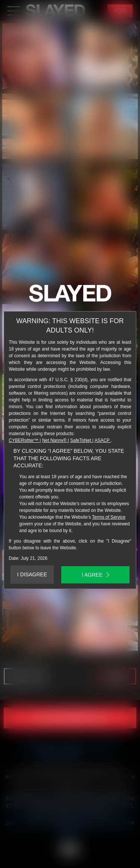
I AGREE (96, 575)
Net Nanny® (55, 440)
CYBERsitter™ (24, 440)
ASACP (103, 440)
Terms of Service (109, 517)
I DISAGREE (32, 574)
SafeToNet (81, 440)
